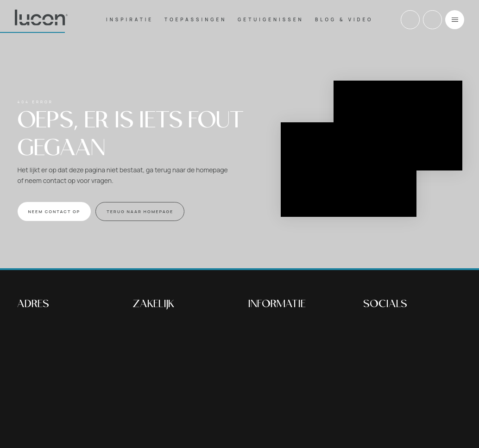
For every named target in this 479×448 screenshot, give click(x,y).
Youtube (414, 327)
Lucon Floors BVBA (182, 392)
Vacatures (264, 405)
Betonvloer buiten (276, 331)
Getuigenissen (271, 19)
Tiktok (435, 327)
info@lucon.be (40, 375)
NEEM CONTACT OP (54, 211)
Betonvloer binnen (277, 322)
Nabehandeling (272, 340)
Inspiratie (130, 19)
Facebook (373, 327)
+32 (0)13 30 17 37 (410, 20)
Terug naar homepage (140, 211)
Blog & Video (344, 19)
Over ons (262, 396)
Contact (261, 414)
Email (432, 20)
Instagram (394, 327)
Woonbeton (266, 350)
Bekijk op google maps (52, 350)
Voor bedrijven (270, 387)
